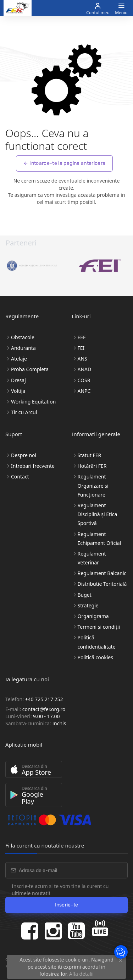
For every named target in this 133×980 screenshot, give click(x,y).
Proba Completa (30, 369)
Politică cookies (95, 657)
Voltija (18, 391)
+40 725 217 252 (44, 699)
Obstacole (23, 337)
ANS (82, 359)
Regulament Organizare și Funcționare (93, 485)
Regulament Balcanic (102, 573)
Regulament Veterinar (92, 558)
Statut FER (90, 455)
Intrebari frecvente (33, 466)
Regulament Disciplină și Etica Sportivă (98, 514)
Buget (85, 595)
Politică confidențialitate (97, 642)
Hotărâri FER (92, 466)
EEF (82, 337)
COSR (84, 380)
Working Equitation (33, 402)
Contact (20, 477)
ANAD (85, 369)
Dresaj (18, 380)
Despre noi (24, 455)
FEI (81, 348)
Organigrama (93, 616)
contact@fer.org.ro (44, 709)
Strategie (88, 605)
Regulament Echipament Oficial (99, 538)
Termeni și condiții (99, 627)
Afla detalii (81, 974)
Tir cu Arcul (24, 412)
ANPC (84, 391)
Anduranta (23, 348)
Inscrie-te (66, 905)
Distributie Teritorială (102, 584)
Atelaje (19, 359)
